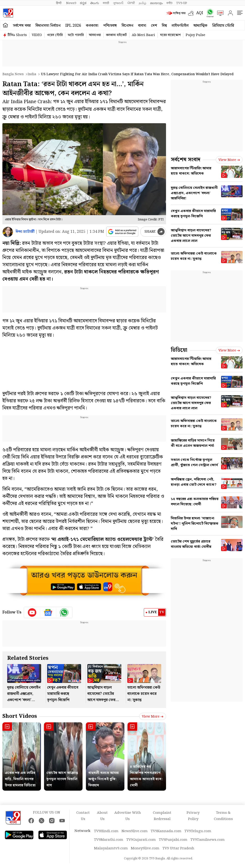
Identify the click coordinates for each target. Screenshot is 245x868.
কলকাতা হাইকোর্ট (116, 35)
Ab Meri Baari (143, 35)
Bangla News (13, 74)
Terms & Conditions (223, 816)
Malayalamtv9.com (111, 848)
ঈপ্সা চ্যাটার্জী (25, 232)
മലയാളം (156, 3)
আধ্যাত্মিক (200, 26)
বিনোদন (127, 26)
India (32, 74)
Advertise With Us (128, 816)
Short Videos (20, 716)
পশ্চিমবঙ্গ (110, 26)
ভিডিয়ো (179, 350)
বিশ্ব (164, 26)
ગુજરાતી (118, 3)
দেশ (154, 26)
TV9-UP (182, 3)
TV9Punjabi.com (173, 840)
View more (153, 717)
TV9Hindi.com (106, 831)
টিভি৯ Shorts (17, 35)
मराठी (106, 3)
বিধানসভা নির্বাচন (48, 26)
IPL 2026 (73, 26)
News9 (71, 3)
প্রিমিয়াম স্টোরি (223, 26)
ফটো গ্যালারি (76, 35)
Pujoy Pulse (195, 35)
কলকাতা (92, 26)
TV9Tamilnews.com (208, 840)
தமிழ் (142, 3)
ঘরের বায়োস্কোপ (170, 35)
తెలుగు (95, 3)
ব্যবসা (142, 26)
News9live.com (135, 831)
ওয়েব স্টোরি (55, 35)
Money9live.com (145, 848)
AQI (200, 13)
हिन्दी (59, 3)
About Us (102, 816)
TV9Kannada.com (166, 831)
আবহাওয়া (95, 35)
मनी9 (169, 3)
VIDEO (37, 35)
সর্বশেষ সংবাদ (186, 160)
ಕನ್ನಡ (83, 3)
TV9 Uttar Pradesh (178, 848)
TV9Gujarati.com (141, 840)
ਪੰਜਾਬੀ (131, 3)
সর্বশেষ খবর (22, 26)
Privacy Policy (193, 816)
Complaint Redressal (162, 816)
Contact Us (83, 816)
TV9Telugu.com (198, 831)
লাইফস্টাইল (180, 26)
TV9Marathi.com (109, 840)
